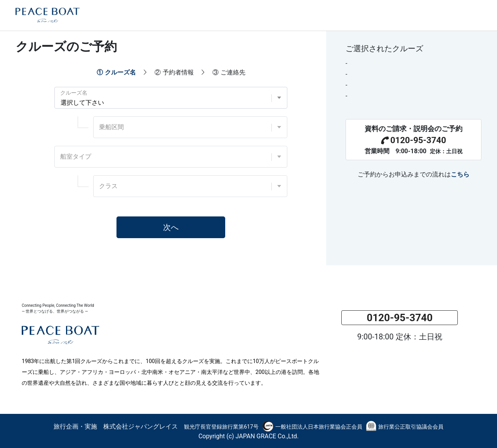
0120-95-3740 (414, 140)
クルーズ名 (74, 93)
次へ (171, 227)
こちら (460, 174)
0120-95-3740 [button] (400, 318)
